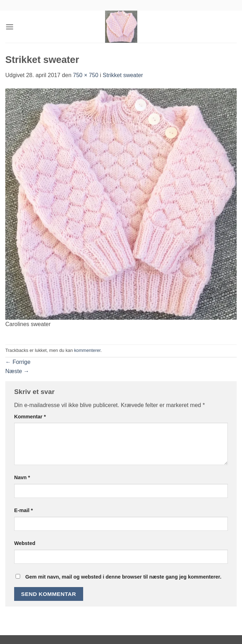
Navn (22, 477)
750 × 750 (86, 75)
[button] (10, 27)
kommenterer (87, 350)
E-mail (24, 510)
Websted (25, 543)
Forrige (18, 362)
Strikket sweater (123, 75)
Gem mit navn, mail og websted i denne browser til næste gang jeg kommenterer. (123, 577)
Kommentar (30, 417)
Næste (17, 371)
